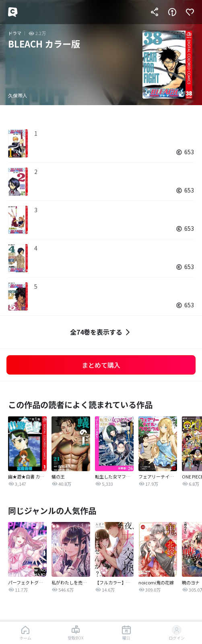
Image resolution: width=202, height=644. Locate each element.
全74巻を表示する (101, 332)
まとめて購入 (101, 365)
